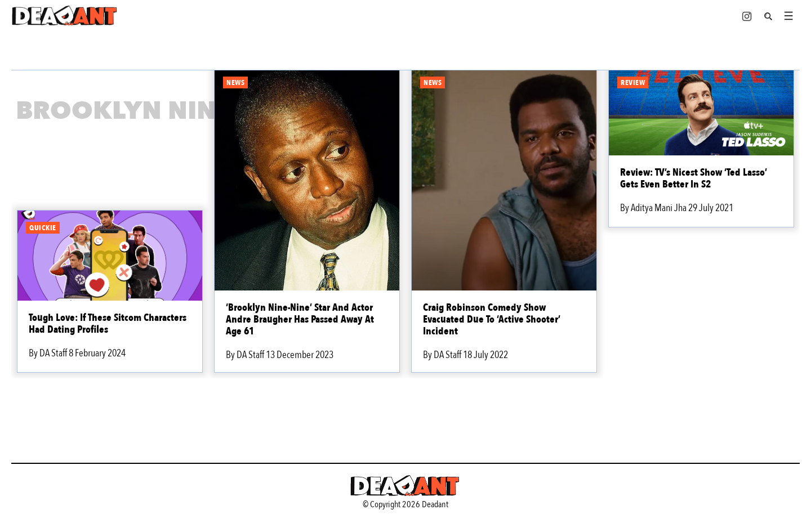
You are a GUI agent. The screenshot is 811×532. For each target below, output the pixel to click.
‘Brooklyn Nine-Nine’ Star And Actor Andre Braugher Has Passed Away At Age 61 (300, 319)
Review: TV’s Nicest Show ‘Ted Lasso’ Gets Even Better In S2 (694, 178)
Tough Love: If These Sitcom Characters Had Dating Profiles (108, 324)
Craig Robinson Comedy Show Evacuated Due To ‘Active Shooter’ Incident (492, 319)
